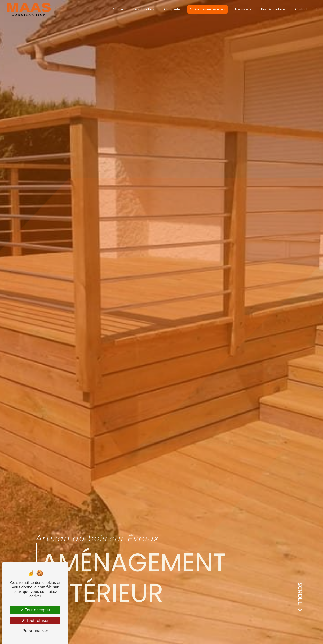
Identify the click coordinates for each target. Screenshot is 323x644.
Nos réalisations (272, 9)
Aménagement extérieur (206, 9)
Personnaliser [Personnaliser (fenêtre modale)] (35, 631)
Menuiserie (242, 9)
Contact (300, 9)
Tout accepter (35, 610)
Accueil (117, 9)
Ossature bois (142, 9)
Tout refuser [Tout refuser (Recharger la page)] (35, 621)
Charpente (170, 9)
